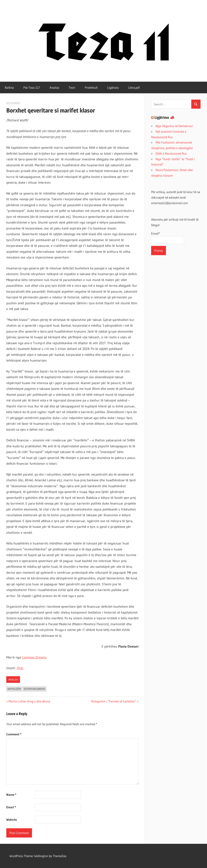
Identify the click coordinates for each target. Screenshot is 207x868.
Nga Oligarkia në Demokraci (174, 126)
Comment (14, 734)
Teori (72, 87)
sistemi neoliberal (34, 689)
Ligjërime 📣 (164, 118)
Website (12, 820)
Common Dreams (34, 657)
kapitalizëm (14, 689)
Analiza (54, 87)
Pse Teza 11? (32, 87)
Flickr (20, 668)
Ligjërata (113, 87)
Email (11, 807)
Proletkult (91, 87)
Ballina (9, 87)
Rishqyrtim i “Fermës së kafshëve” (114, 701)
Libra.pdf (134, 87)
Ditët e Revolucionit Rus (171, 153)
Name (11, 795)
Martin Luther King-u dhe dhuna (29, 701)
